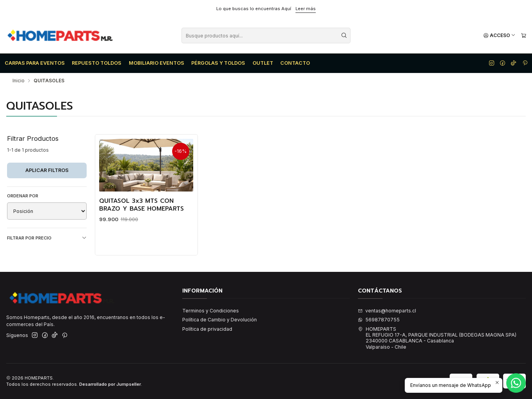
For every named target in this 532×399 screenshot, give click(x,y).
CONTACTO (295, 63)
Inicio (19, 81)
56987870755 (379, 320)
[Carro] (523, 36)
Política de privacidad (207, 329)
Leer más (306, 9)
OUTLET (263, 63)
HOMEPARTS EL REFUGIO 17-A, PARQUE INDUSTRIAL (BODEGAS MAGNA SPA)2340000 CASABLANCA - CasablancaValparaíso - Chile (437, 338)
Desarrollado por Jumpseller (110, 384)
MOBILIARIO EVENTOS (157, 63)
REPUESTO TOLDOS (97, 63)
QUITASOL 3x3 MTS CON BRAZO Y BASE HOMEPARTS (141, 205)
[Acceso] (499, 36)
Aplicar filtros (47, 170)
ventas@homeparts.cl (387, 311)
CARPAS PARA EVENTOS (35, 63)
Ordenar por (23, 196)
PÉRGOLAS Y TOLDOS (218, 63)
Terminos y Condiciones (211, 311)
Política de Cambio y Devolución (220, 320)
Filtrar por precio (47, 238)
